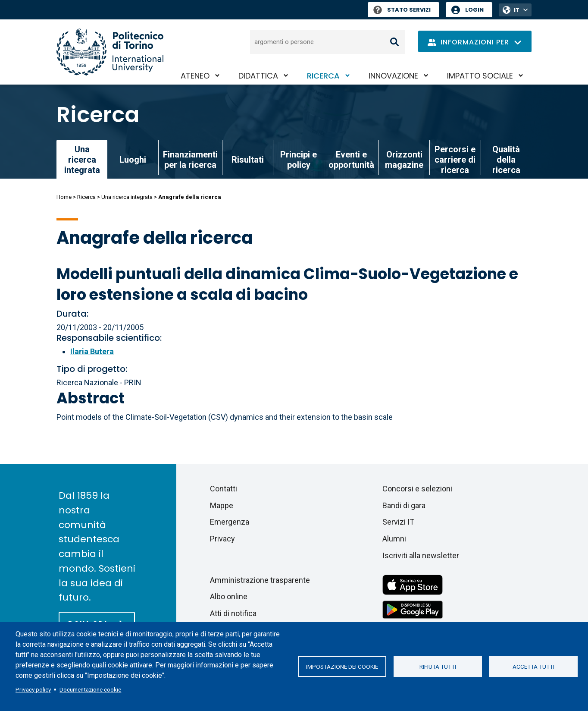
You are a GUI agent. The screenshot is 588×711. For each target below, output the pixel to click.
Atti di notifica (233, 613)
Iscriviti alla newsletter (421, 555)
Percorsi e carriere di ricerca (455, 160)
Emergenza (230, 522)
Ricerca (323, 76)
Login (474, 10)
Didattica (258, 76)
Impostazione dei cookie (342, 667)
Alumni (394, 539)
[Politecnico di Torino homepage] (110, 52)
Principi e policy (299, 160)
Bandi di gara (404, 505)
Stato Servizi (402, 10)
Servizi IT (398, 522)
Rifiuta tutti (438, 667)
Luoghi (133, 160)
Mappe (222, 505)
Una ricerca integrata (127, 197)
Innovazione (393, 76)
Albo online (229, 596)
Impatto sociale (480, 76)
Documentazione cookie (90, 689)
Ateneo (195, 76)
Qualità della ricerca (506, 160)
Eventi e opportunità (351, 160)
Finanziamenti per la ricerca (190, 160)
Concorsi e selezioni (417, 489)
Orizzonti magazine (404, 160)
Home (64, 197)
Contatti (224, 489)
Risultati (248, 160)
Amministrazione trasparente (260, 580)
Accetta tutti (533, 667)
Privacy (222, 539)
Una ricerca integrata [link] (82, 160)
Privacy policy (33, 689)
